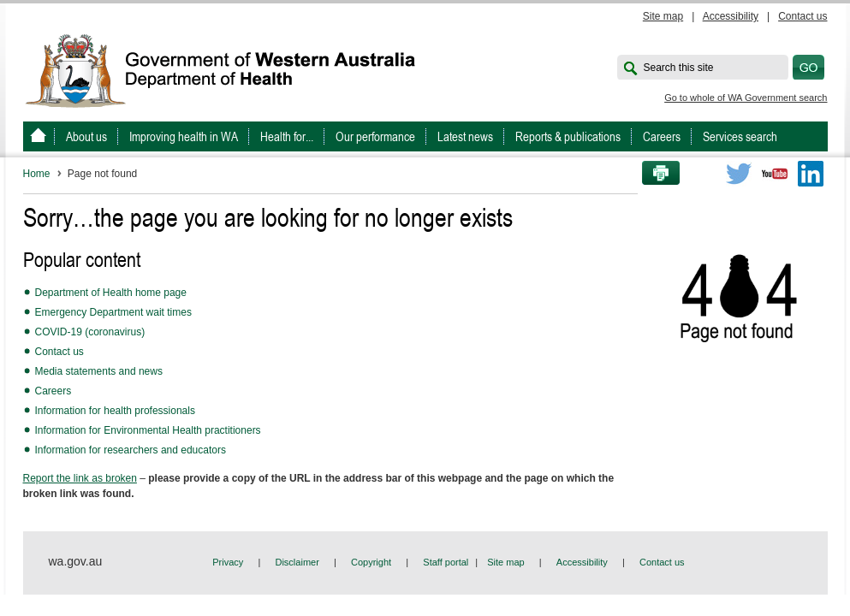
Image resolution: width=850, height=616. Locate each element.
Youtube (775, 174)
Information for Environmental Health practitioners (148, 430)
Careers (662, 136)
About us (86, 136)
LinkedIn (811, 174)
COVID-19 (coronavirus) (90, 332)
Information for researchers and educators (131, 450)
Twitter (739, 174)
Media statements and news (99, 371)
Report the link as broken (80, 478)
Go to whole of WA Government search (746, 98)
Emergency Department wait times (113, 312)
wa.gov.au (76, 561)
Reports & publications (568, 136)
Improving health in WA (184, 136)
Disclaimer (297, 562)
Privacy (228, 562)
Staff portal (446, 562)
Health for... (287, 136)
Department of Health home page (111, 293)
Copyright (371, 562)
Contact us (802, 16)
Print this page (655, 174)
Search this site (679, 68)
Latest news (465, 136)
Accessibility (731, 16)
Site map (663, 16)
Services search (740, 136)
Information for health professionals (115, 411)
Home (37, 174)
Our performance (375, 136)
